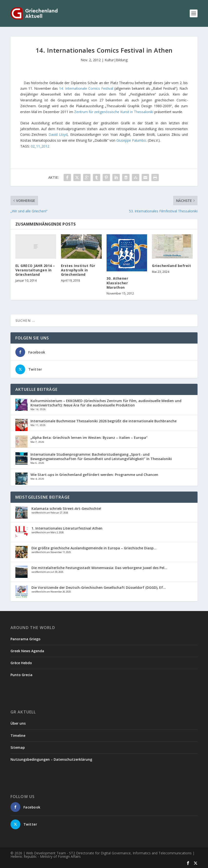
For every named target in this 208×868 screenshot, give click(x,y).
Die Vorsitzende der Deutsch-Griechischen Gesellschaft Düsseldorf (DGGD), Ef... (99, 587)
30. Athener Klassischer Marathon (117, 283)
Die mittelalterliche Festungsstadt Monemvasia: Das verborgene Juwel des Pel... (99, 568)
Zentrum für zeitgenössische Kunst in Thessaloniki (114, 112)
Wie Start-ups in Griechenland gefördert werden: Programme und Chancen (94, 475)
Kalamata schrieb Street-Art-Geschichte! (66, 508)
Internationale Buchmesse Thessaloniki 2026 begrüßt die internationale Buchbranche (104, 421)
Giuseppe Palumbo (131, 140)
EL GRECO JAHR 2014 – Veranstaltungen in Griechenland (35, 270)
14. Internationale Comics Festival (86, 88)
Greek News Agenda (27, 651)
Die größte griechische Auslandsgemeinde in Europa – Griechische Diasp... (94, 548)
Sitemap (18, 747)
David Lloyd (58, 134)
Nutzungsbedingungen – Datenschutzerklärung (51, 759)
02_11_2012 (40, 146)
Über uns (18, 723)
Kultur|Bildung (116, 60)
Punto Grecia (21, 675)
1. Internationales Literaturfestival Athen (67, 528)
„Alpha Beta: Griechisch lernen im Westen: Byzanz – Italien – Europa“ (89, 438)
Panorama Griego (25, 639)
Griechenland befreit (171, 266)
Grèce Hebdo (21, 663)
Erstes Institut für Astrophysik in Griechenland (78, 270)
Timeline (18, 735)
